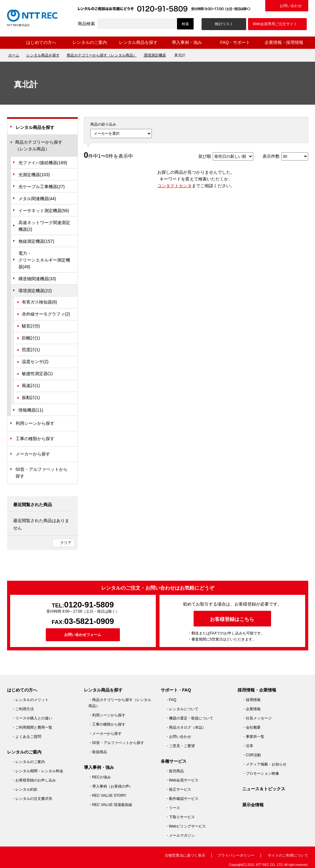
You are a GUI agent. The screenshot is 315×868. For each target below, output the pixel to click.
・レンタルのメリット (30, 700)
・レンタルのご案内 (28, 762)
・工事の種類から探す (107, 724)
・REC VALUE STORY (107, 796)
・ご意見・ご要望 (180, 746)
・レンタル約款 (25, 789)
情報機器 (31, 410)
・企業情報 (251, 709)
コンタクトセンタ (175, 186)
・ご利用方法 (23, 709)
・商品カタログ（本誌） (186, 727)
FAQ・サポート (235, 42)
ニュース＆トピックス (264, 789)
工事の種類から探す (35, 439)
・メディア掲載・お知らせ (264, 764)
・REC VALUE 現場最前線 (110, 805)
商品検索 (86, 24)
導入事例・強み (187, 42)
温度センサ (35, 362)
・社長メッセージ (257, 718)
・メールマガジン (180, 835)
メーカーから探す (33, 454)
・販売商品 (175, 771)
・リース (173, 808)
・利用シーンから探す (107, 715)
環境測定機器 (155, 55)
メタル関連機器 (37, 199)
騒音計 (31, 326)
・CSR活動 (252, 755)
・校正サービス (178, 789)
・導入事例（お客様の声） (111, 786)
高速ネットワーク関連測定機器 (44, 226)
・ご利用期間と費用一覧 (32, 727)
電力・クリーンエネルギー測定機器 (44, 260)
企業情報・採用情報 (284, 42)
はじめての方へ (41, 42)
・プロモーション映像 (261, 773)
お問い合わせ (291, 6)
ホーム (12, 43)
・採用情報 (251, 700)
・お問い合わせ (178, 737)
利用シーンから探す (35, 423)
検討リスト (224, 24)
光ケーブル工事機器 (42, 187)
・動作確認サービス (182, 799)
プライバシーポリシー (236, 855)
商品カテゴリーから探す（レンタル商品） (102, 55)
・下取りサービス (180, 817)
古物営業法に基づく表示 (185, 855)
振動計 (31, 397)
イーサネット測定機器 (44, 211)
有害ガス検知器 (39, 302)
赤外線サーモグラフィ (46, 314)
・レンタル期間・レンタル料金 (37, 771)
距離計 (31, 338)
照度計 (31, 350)
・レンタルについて (182, 709)
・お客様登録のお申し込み (34, 780)
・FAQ (171, 700)
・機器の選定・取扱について (189, 718)
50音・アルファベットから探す (42, 473)
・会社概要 (251, 727)
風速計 (31, 386)
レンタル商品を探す (138, 42)
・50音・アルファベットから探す (116, 743)
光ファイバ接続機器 (43, 163)
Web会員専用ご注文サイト (275, 24)
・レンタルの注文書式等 (32, 799)
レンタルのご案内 (90, 42)
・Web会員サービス (182, 780)
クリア (66, 543)
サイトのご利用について (288, 855)
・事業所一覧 (253, 737)
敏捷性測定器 (37, 374)
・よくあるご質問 (26, 737)
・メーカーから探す (105, 734)
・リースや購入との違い (32, 718)
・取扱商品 (98, 752)
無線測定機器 (36, 241)
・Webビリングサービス (186, 826)
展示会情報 (253, 805)
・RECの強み (100, 777)
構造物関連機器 (37, 279)
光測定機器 (34, 175)
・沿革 (248, 746)
